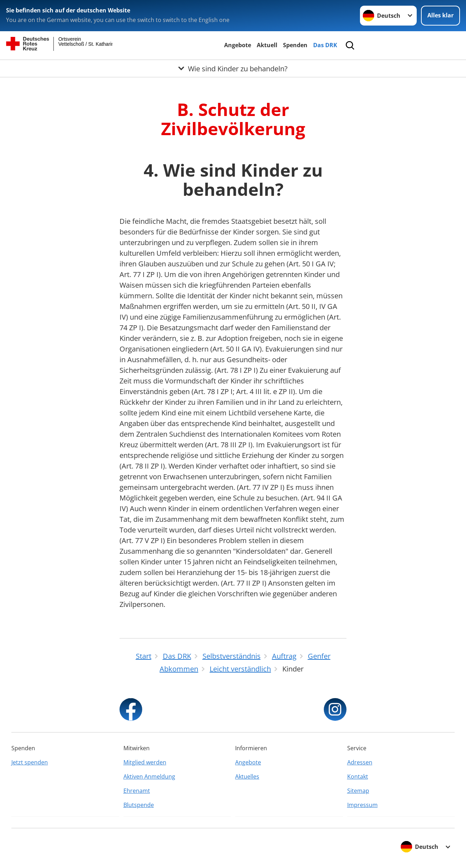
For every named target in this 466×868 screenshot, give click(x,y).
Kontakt (358, 776)
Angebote (238, 45)
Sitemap (358, 791)
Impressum (362, 805)
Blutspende (139, 805)
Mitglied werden (145, 762)
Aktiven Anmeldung (149, 776)
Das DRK (325, 45)
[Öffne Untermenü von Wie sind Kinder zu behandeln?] (233, 68)
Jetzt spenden (30, 762)
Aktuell (267, 45)
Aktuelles (247, 776)
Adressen (360, 762)
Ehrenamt (137, 791)
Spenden (295, 45)
